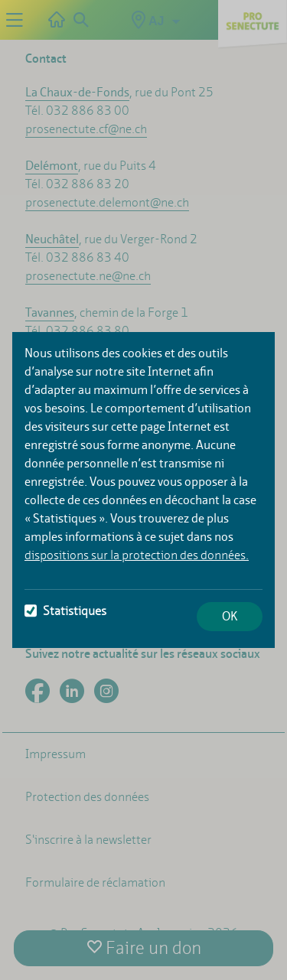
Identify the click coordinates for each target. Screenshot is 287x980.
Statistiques (65, 611)
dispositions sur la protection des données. (137, 555)
